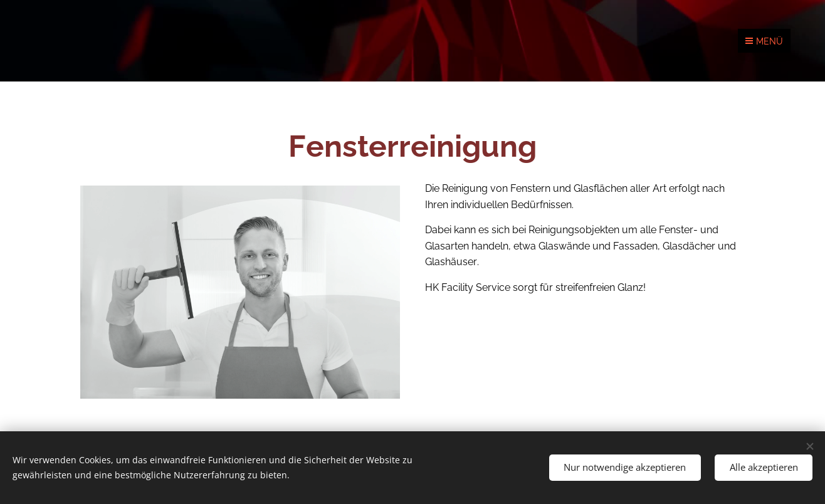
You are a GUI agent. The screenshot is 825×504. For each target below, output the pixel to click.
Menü (764, 41)
